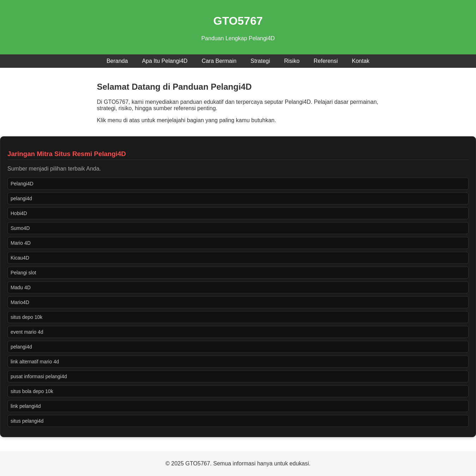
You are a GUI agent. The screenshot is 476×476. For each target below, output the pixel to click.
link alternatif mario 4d (35, 362)
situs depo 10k (26, 317)
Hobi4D (19, 213)
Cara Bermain (219, 61)
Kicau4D (20, 258)
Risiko (292, 61)
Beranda (117, 61)
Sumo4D (20, 228)
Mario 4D (21, 243)
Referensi (326, 61)
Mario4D (20, 302)
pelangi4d (21, 198)
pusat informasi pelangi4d (39, 376)
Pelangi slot (23, 273)
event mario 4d (27, 332)
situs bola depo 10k (32, 391)
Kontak (361, 61)
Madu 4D (21, 287)
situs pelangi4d (27, 421)
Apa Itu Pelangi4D (165, 61)
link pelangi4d (26, 406)
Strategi (260, 61)
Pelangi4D (22, 184)
